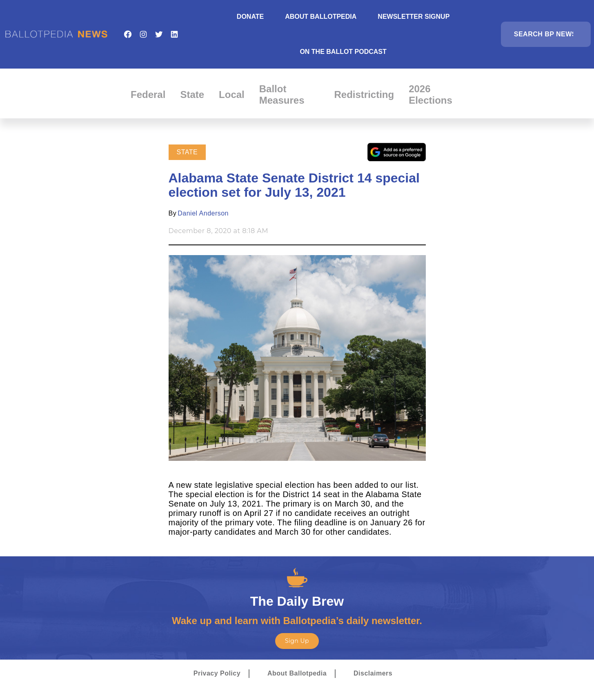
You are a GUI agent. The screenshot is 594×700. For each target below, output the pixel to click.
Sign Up (297, 641)
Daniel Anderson (203, 213)
